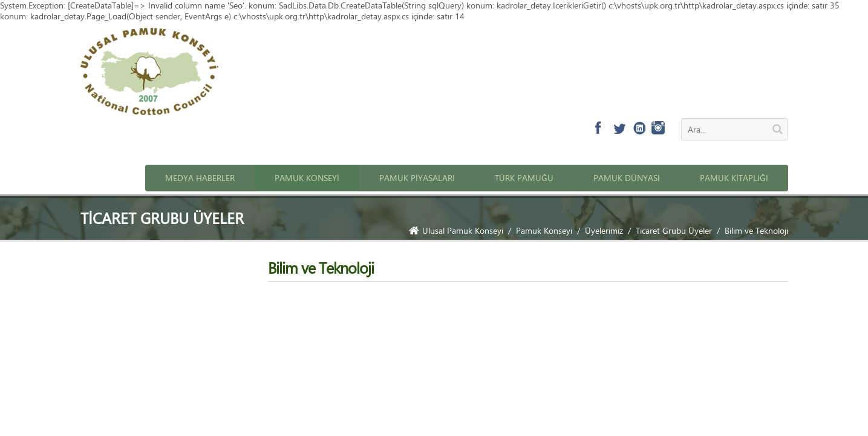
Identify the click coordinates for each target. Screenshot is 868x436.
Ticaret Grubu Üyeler (674, 230)
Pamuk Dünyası (627, 178)
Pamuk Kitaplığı (734, 178)
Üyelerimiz (604, 230)
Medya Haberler (200, 178)
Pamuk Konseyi (307, 178)
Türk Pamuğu (524, 178)
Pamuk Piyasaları (417, 178)
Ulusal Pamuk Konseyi (456, 230)
